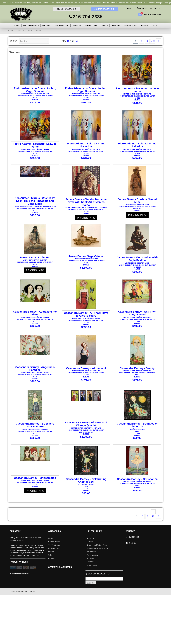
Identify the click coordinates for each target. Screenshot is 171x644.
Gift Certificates (54, 542)
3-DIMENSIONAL (131, 25)
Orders (141, 8)
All (77, 41)
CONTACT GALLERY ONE (104, 9)
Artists (51, 535)
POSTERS (116, 25)
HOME (16, 25)
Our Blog (90, 558)
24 (73, 41)
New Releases (54, 545)
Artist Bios (91, 555)
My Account (155, 8)
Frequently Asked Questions (97, 545)
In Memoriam (92, 562)
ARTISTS (47, 25)
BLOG (155, 25)
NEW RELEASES (61, 25)
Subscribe (91, 580)
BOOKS (145, 25)
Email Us (132, 540)
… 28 (153, 41)
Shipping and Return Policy (97, 542)
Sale (50, 552)
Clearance (52, 555)
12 (68, 41)
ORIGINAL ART (91, 25)
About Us (90, 535)
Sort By (14, 41)
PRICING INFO (86, 217)
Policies (90, 538)
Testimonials (91, 548)
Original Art (52, 548)
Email (131, 8)
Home (11, 31)
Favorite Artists (92, 552)
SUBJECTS (77, 25)
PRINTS (105, 25)
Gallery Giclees (54, 538)
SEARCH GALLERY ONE (67, 9)
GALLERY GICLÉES (31, 25)
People (30, 31)
